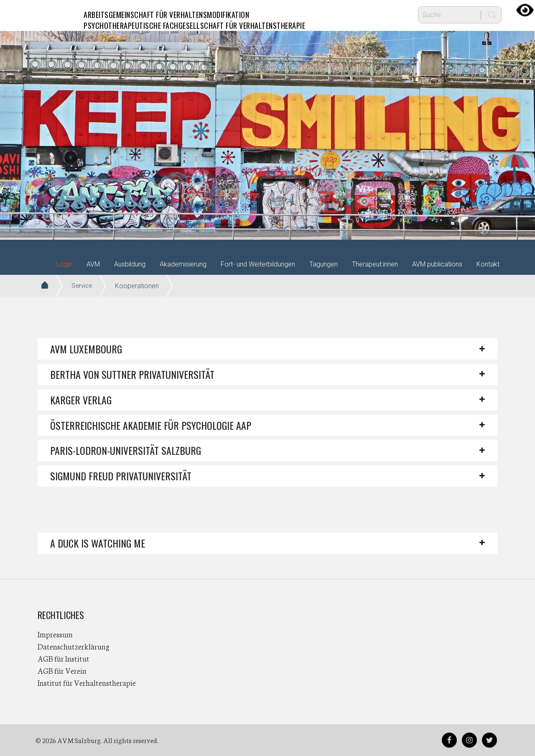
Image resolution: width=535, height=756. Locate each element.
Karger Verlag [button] (81, 400)
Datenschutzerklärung (74, 646)
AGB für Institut (64, 658)
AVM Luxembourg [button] (86, 349)
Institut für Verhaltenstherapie (87, 682)
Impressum (55, 634)
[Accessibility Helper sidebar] (525, 10)
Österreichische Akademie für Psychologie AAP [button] (151, 425)
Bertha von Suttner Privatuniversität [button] (132, 374)
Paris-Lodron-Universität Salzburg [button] (126, 450)
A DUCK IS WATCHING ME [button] (98, 543)
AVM (54, 15)
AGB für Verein (62, 670)
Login (64, 264)
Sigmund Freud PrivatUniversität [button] (121, 476)
